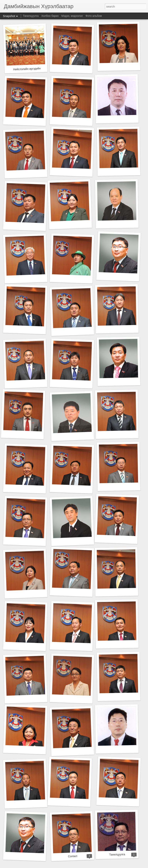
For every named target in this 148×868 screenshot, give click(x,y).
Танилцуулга (31, 16)
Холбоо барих (50, 16)
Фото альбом (94, 16)
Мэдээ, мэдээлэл (72, 16)
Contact (73, 856)
